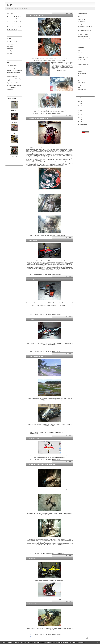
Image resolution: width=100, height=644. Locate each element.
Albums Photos (11, 98)
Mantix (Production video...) (14, 85)
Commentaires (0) (56, 113)
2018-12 (80, 101)
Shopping (80, 76)
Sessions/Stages (82, 73)
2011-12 (80, 113)
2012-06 (80, 106)
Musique (80, 71)
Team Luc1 (9, 53)
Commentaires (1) (56, 274)
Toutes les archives (83, 124)
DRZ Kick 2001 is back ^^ (84, 57)
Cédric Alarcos (10, 44)
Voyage (80, 85)
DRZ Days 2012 (82, 22)
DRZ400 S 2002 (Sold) (83, 64)
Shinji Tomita (10, 46)
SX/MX (79, 78)
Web (79, 87)
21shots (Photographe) (12, 68)
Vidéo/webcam (81, 83)
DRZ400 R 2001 (82, 62)
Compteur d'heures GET (84, 39)
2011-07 (80, 122)
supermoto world (14, 156)
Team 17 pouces (11, 51)
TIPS (79, 80)
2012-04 (80, 108)
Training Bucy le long (83, 37)
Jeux (79, 67)
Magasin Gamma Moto (12, 83)
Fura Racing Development (13, 73)
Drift (14, 134)
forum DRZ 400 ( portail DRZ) (14, 70)
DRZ (79, 55)
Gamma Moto (34, 110)
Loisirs (79, 69)
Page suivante (33, 636)
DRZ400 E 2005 (82, 60)
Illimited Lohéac (82, 19)
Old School (14, 122)
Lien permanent (47, 113)
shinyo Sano (10, 49)
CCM (79, 50)
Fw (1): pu (80, 16)
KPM (10, 5)
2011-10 (80, 117)
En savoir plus (81, 642)
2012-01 (80, 110)
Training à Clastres (82, 24)
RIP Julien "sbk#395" (83, 34)
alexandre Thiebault (12, 42)
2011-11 (80, 115)
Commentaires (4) (61, 235)
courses (80, 53)
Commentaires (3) (59, 553)
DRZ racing (14, 145)
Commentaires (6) (56, 599)
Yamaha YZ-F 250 (82, 89)
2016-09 (80, 103)
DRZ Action (14, 111)
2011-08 (80, 120)
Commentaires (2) (56, 351)
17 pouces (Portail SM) (12, 66)
